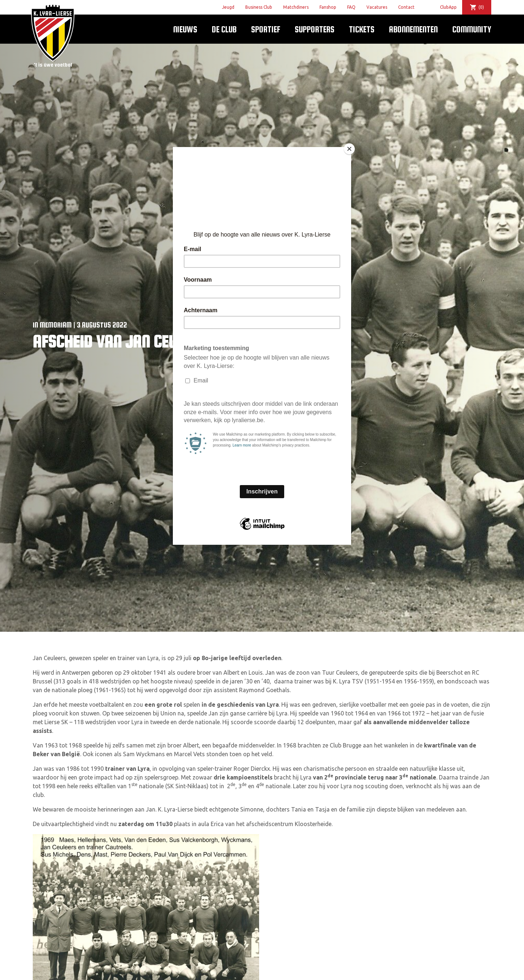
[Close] (349, 149)
